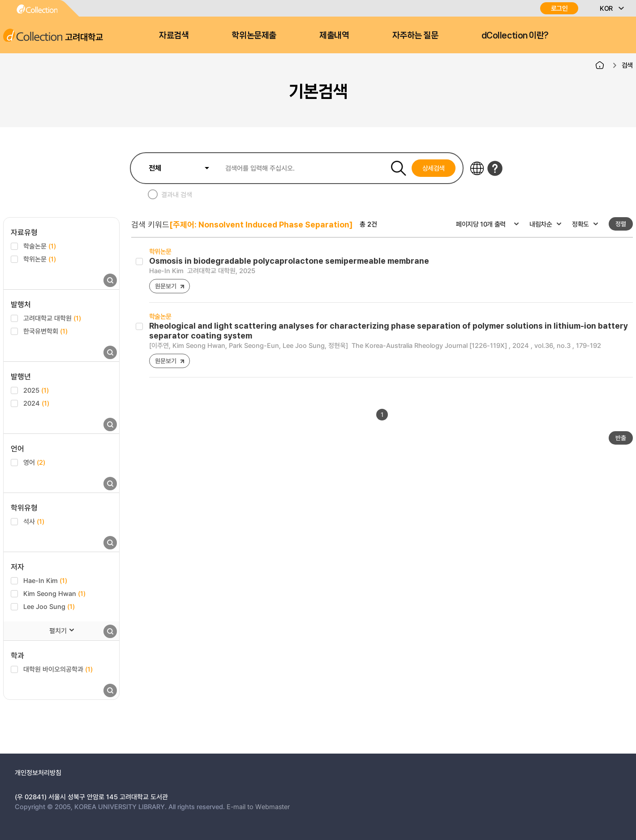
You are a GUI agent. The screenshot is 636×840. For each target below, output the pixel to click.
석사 (34, 521)
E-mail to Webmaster (258, 806)
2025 (36, 390)
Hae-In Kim (45, 580)
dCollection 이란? (515, 35)
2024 (36, 403)
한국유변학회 (45, 331)
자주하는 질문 (415, 35)
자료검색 (174, 35)
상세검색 (434, 168)
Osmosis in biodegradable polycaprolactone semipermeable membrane (289, 261)
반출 (621, 438)
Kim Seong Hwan (54, 593)
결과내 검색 (177, 194)
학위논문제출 (254, 35)
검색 (627, 65)
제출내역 (334, 35)
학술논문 (40, 246)
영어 (34, 462)
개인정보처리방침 (38, 772)
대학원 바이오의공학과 (58, 669)
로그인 (559, 8)
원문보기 (165, 286)
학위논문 (40, 259)
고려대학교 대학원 (52, 318)
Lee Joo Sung (49, 606)
